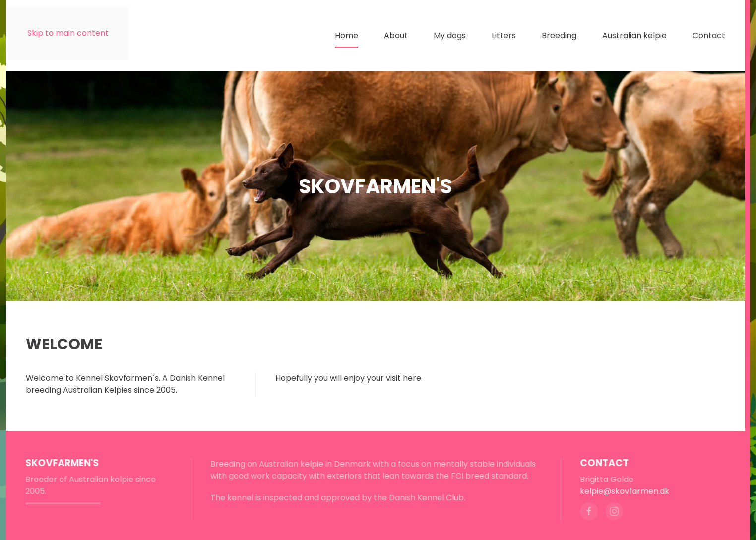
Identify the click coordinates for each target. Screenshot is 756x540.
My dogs (450, 35)
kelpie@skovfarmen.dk (624, 491)
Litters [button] (504, 35)
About (396, 35)
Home (346, 35)
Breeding (559, 35)
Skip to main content (68, 33)
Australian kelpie (634, 35)
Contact (709, 35)
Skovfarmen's (61, 463)
